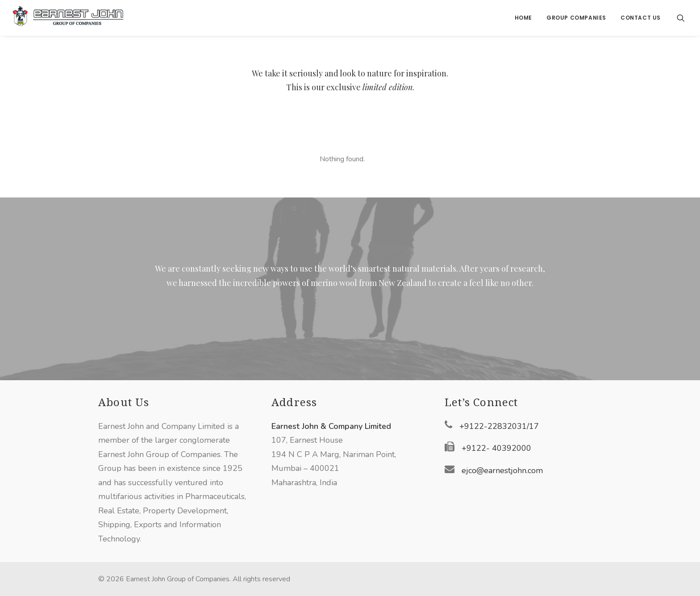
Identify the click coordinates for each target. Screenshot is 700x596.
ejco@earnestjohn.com (502, 470)
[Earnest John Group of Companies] (68, 18)
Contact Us (641, 18)
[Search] (681, 18)
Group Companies (576, 18)
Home (523, 18)
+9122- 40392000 (496, 448)
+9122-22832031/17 (499, 426)
